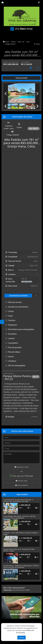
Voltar (37, 44)
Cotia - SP (21, 42)
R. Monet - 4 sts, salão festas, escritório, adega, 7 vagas (21, 533)
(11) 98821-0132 (24, 29)
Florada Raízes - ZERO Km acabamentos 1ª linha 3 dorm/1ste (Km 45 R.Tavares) (21, 566)
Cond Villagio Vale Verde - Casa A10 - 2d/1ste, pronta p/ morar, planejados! (20, 517)
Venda (13, 42)
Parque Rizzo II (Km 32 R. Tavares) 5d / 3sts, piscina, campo (19, 550)
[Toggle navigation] (39, 3)
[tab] (10, 78)
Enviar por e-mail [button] (21, 467)
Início (6, 42)
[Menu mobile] (3, 3)
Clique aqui (8, 590)
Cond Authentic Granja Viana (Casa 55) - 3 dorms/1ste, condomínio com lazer (18, 500)
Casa (28, 42)
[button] (6, 94)
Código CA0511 (11, 44)
